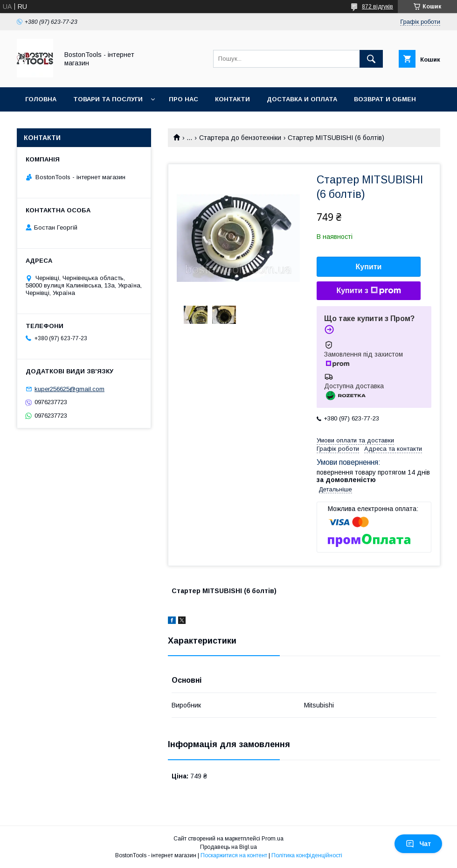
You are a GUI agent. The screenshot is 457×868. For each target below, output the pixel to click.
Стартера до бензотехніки (240, 138)
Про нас (183, 99)
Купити (369, 267)
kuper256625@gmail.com (69, 389)
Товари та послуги (108, 99)
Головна (41, 99)
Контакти (232, 99)
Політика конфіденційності (307, 855)
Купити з (368, 291)
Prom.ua (273, 839)
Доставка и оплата (302, 99)
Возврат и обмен (385, 99)
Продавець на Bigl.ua (228, 847)
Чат (418, 844)
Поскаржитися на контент (234, 855)
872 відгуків (377, 7)
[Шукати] (371, 59)
